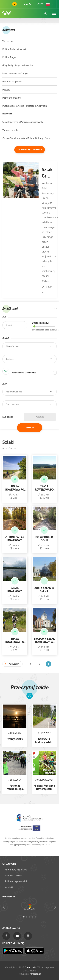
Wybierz (40, 417)
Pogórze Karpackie (12, 81)
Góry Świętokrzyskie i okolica (18, 65)
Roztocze (7, 114)
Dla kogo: (8, 417)
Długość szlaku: (40, 323)
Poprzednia (14, 664)
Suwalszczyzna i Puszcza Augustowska (23, 122)
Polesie (6, 90)
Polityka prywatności (16, 881)
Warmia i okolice (11, 130)
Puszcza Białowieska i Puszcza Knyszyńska (25, 106)
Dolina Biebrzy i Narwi (14, 49)
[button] (50, 4)
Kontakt (9, 887)
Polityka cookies (13, 875)
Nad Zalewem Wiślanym (15, 73)
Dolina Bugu (9, 57)
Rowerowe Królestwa (16, 870)
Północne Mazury (12, 98)
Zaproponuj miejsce (30, 150)
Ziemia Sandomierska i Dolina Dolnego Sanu (26, 138)
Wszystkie (7, 41)
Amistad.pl (35, 974)
